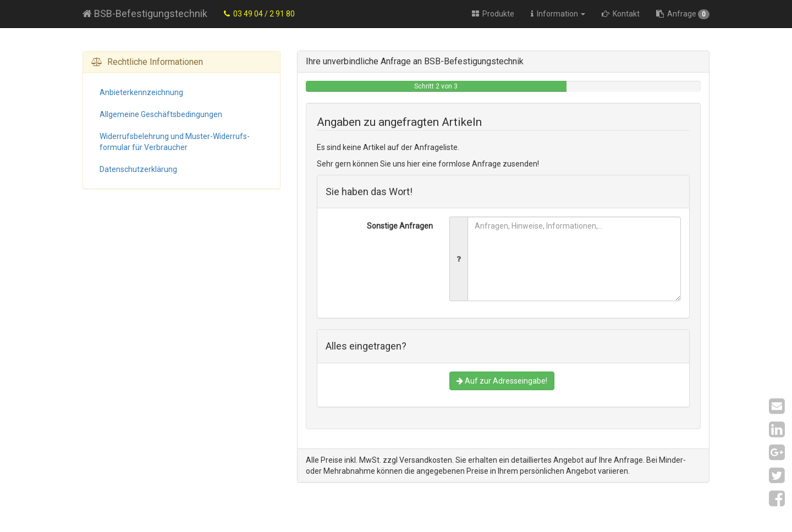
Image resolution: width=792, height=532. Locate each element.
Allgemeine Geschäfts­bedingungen (161, 114)
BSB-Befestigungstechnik (145, 13)
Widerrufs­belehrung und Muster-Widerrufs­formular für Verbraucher (175, 142)
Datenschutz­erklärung (138, 169)
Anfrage (683, 14)
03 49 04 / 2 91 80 (259, 14)
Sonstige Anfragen (400, 226)
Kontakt (621, 14)
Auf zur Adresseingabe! (502, 381)
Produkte (493, 14)
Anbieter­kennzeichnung (141, 92)
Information (558, 14)
